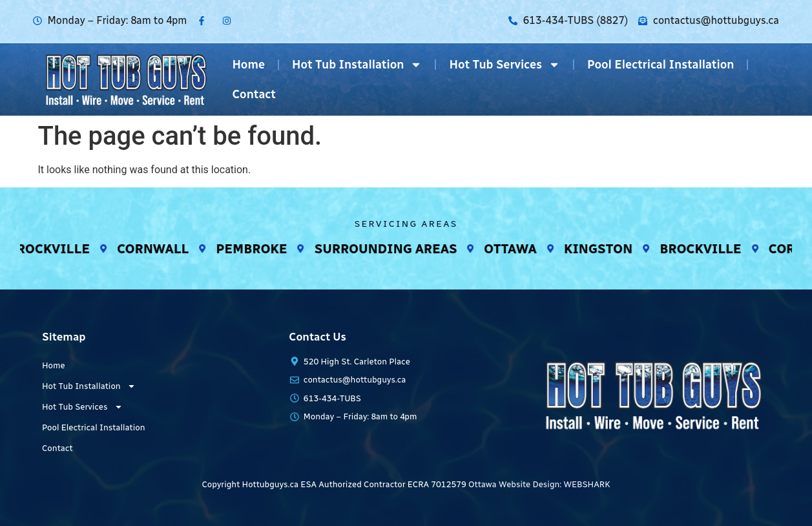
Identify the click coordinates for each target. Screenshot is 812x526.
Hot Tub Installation (357, 65)
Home (248, 65)
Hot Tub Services (505, 65)
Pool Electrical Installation (661, 65)
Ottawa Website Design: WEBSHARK (539, 484)
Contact (254, 94)
